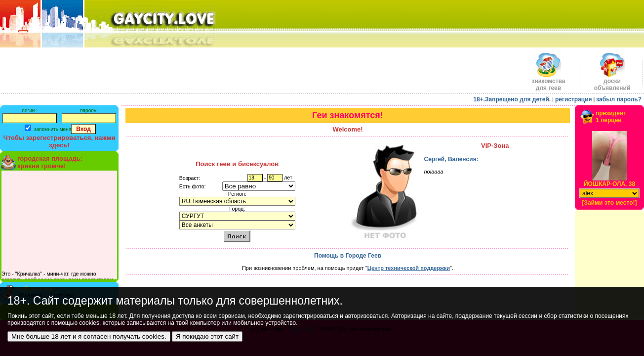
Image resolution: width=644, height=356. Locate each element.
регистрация (574, 99)
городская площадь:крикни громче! (50, 162)
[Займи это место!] (609, 203)
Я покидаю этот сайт (207, 336)
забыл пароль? (619, 99)
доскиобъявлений (612, 82)
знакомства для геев (548, 82)
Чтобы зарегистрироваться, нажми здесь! (60, 141)
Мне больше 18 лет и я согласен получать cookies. (89, 336)
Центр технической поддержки (409, 268)
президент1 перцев (611, 117)
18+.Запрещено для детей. (512, 99)
